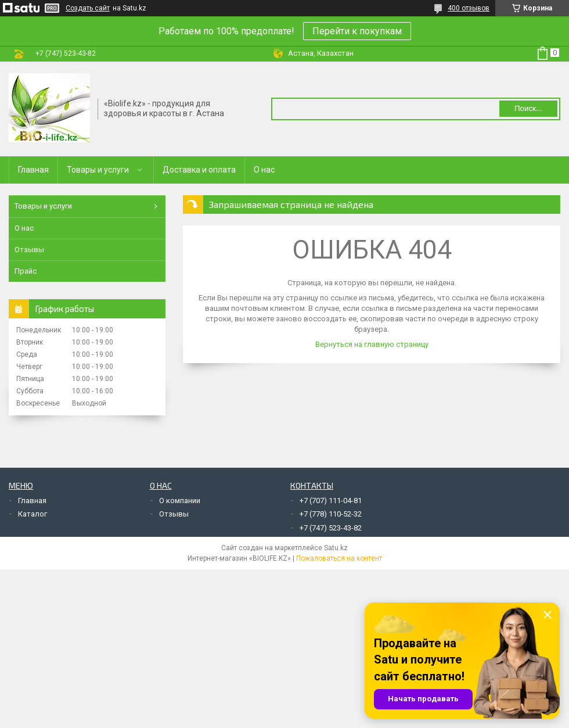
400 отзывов (469, 8)
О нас (264, 170)
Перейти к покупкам (357, 31)
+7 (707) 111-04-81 (331, 501)
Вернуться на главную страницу (372, 344)
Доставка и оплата (199, 170)
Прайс (26, 271)
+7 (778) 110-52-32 (331, 514)
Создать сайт (88, 8)
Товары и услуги (98, 170)
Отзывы (29, 250)
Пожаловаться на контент (339, 558)
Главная (33, 170)
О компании (180, 501)
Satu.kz (336, 548)
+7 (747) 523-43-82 (331, 528)
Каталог (33, 514)
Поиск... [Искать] (528, 108)
